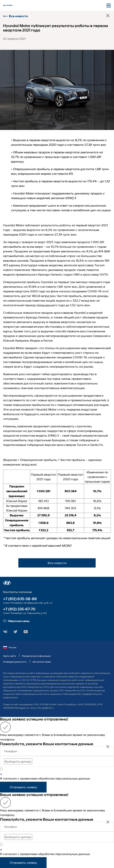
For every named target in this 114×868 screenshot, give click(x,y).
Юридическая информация (36, 656)
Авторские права (42, 662)
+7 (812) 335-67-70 (19, 609)
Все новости (15, 16)
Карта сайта (9, 656)
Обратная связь (16, 621)
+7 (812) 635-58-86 (20, 599)
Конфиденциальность (15, 662)
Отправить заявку (23, 787)
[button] (7, 583)
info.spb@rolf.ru (45, 708)
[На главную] (8, 5)
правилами (29, 778)
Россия (10, 647)
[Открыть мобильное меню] (109, 5)
